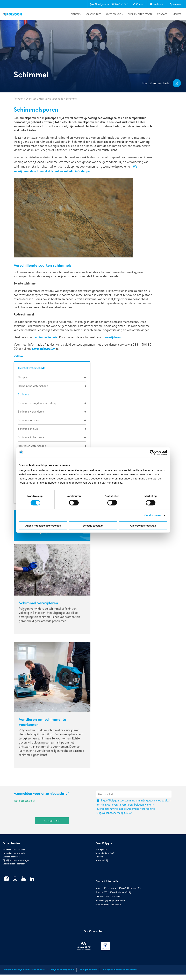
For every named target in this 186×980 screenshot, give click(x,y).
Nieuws (177, 14)
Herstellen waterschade (32, 446)
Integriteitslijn (102, 869)
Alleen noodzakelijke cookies (43, 526)
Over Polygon (115, 14)
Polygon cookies (88, 975)
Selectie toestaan (93, 526)
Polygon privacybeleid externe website (24, 975)
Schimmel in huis (28, 429)
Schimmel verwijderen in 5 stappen (39, 403)
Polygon (19, 99)
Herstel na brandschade (14, 862)
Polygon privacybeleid (62, 975)
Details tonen (152, 515)
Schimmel (24, 394)
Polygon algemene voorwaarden (120, 975)
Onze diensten (11, 852)
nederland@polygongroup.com (110, 909)
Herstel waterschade (51, 99)
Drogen (22, 377)
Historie (99, 866)
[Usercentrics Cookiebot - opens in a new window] (152, 452)
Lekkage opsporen (11, 866)
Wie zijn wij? (101, 859)
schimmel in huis (46, 337)
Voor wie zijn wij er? (105, 862)
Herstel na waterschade (14, 859)
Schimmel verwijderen (31, 412)
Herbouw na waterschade (33, 386)
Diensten (76, 14)
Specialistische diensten (14, 873)
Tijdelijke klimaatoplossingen (16, 869)
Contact (162, 14)
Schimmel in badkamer (31, 437)
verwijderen (113, 337)
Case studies (94, 14)
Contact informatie (107, 890)
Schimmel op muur (29, 420)
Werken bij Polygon (140, 14)
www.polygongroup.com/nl (108, 913)
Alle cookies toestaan (143, 526)
